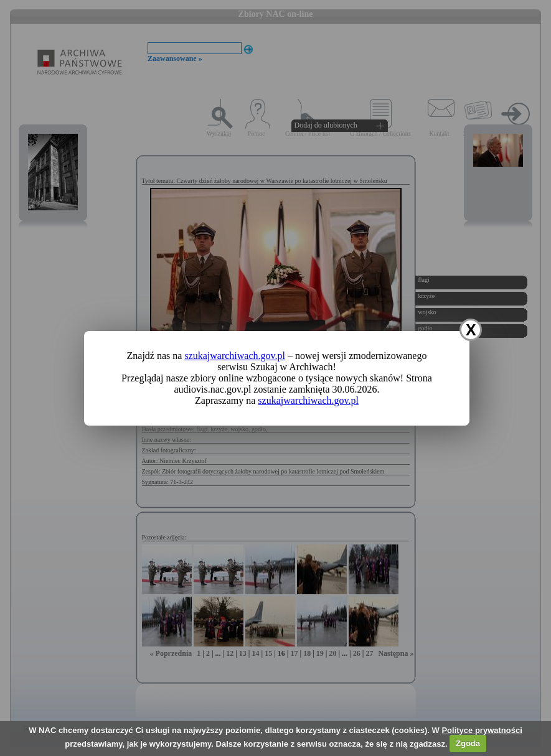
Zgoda (468, 743)
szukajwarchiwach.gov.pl (235, 356)
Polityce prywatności (482, 730)
